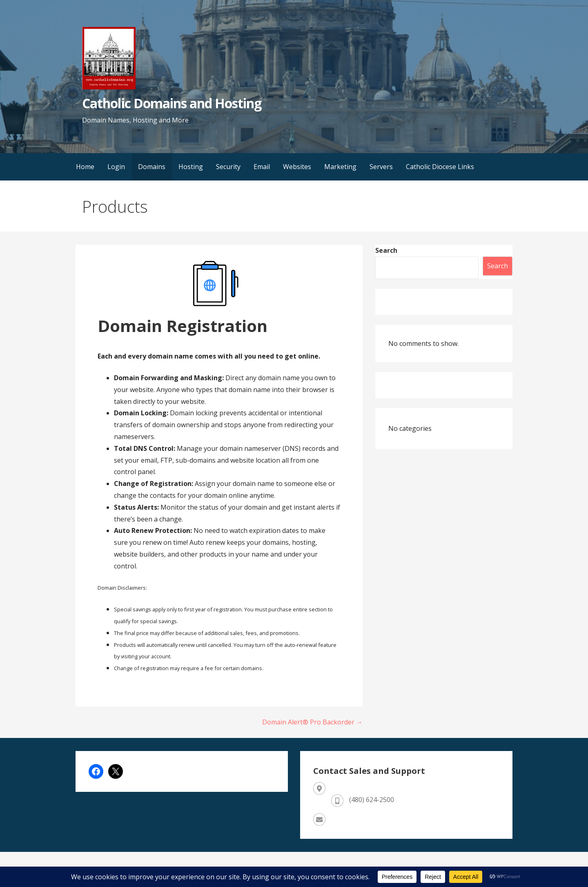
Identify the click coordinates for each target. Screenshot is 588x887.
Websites (297, 167)
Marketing (340, 167)
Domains (152, 167)
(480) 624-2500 (372, 800)
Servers (381, 167)
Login (116, 167)
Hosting (191, 167)
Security (228, 167)
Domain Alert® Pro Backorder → (312, 722)
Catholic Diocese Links (440, 167)
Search (386, 250)
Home (85, 167)
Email (262, 167)
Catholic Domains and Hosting (172, 103)
